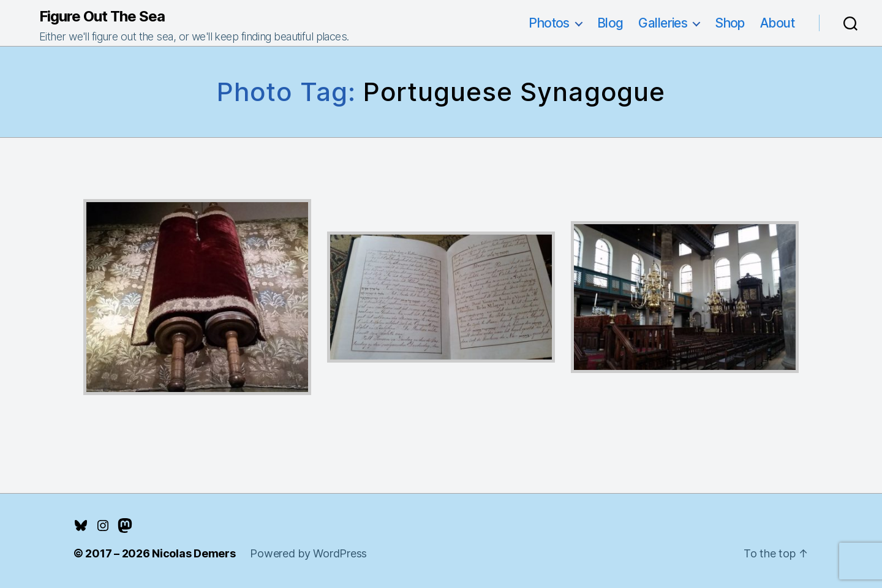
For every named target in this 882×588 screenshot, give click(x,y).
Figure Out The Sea (102, 17)
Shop (730, 23)
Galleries (663, 23)
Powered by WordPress (308, 553)
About (777, 23)
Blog (610, 23)
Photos (549, 23)
